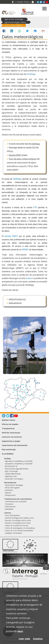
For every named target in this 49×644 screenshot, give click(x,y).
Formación (9, 504)
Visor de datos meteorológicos (23, 159)
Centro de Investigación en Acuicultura (20, 528)
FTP (34, 148)
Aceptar (38, 639)
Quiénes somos (9, 420)
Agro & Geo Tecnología (14, 19)
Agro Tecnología (11, 471)
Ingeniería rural (11, 476)
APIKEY (25, 250)
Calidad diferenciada (13, 474)
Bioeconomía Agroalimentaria (17, 469)
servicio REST (11, 236)
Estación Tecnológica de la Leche (18, 520)
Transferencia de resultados (16, 501)
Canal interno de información (15, 445)
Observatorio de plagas (14, 485)
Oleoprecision (10, 495)
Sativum (8, 493)
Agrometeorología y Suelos (15, 22)
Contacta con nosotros (12, 437)
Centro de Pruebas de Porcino (17, 525)
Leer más (24, 639)
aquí (20, 631)
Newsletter (9, 509)
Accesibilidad (8, 454)
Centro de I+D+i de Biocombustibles (19, 531)
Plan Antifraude (9, 450)
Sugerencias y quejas (11, 441)
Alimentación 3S (11, 466)
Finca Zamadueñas (12, 515)
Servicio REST (15, 155)
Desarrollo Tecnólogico (14, 479)
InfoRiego (31, 74)
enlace (29, 278)
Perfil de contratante (11, 433)
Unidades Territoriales (13, 533)
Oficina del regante (12, 488)
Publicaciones (10, 507)
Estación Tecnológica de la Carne (18, 523)
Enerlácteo (9, 490)
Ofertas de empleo (10, 424)
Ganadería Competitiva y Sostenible (19, 464)
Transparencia (8, 428)
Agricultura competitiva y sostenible (19, 461)
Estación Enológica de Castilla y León (19, 518)
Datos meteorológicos (13, 25)
